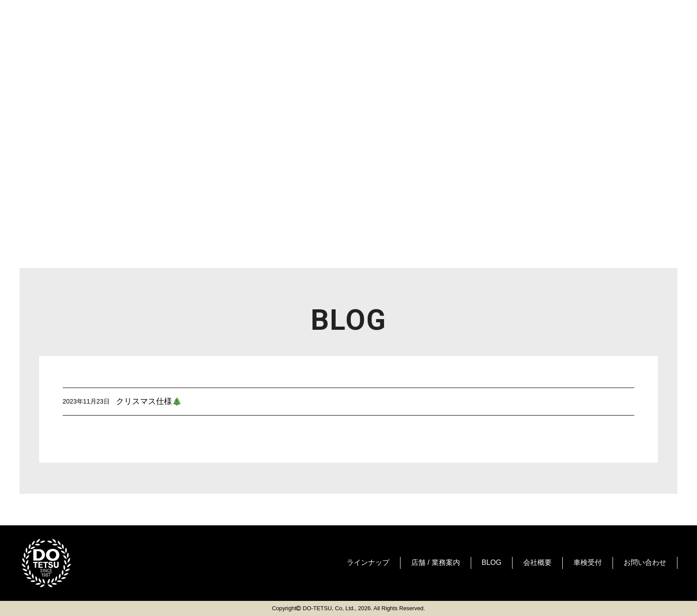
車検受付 (588, 562)
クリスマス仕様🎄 (149, 401)
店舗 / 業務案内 (435, 562)
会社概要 (537, 562)
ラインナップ (368, 562)
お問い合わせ (645, 562)
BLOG (492, 562)
